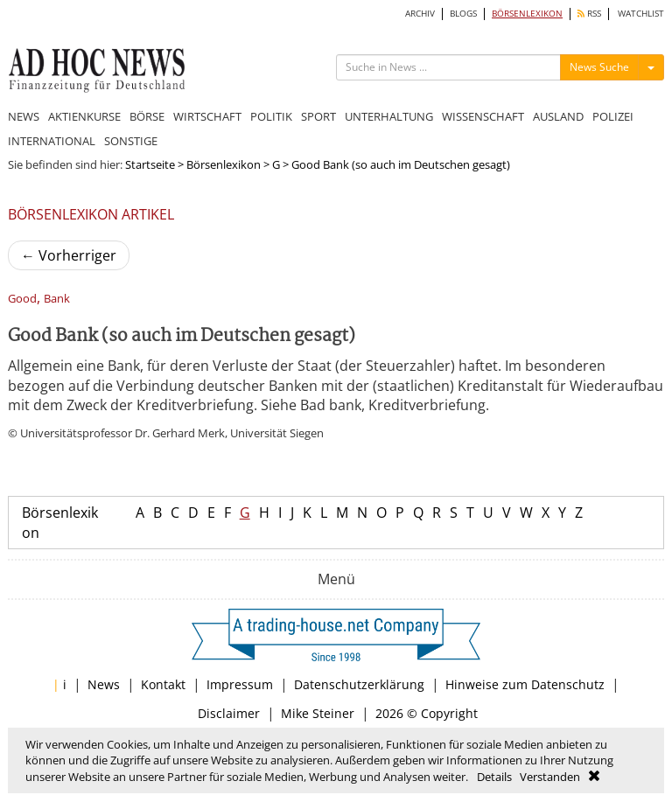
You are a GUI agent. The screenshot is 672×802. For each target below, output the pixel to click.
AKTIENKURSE (84, 116)
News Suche (599, 67)
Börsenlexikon (224, 164)
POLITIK (271, 116)
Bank (57, 299)
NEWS (24, 116)
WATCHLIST (641, 14)
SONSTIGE (131, 141)
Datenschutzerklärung (359, 684)
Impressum (240, 684)
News (104, 684)
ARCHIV (420, 14)
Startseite (150, 164)
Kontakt (163, 684)
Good (22, 299)
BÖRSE (147, 116)
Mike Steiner (318, 713)
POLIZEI (613, 116)
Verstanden (550, 777)
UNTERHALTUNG (389, 116)
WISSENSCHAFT (483, 116)
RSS (589, 14)
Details (494, 777)
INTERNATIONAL (52, 141)
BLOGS (463, 14)
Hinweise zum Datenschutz (525, 684)
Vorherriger (69, 255)
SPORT (318, 116)
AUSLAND (558, 116)
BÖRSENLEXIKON (527, 14)
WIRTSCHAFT (207, 116)
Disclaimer (229, 713)
